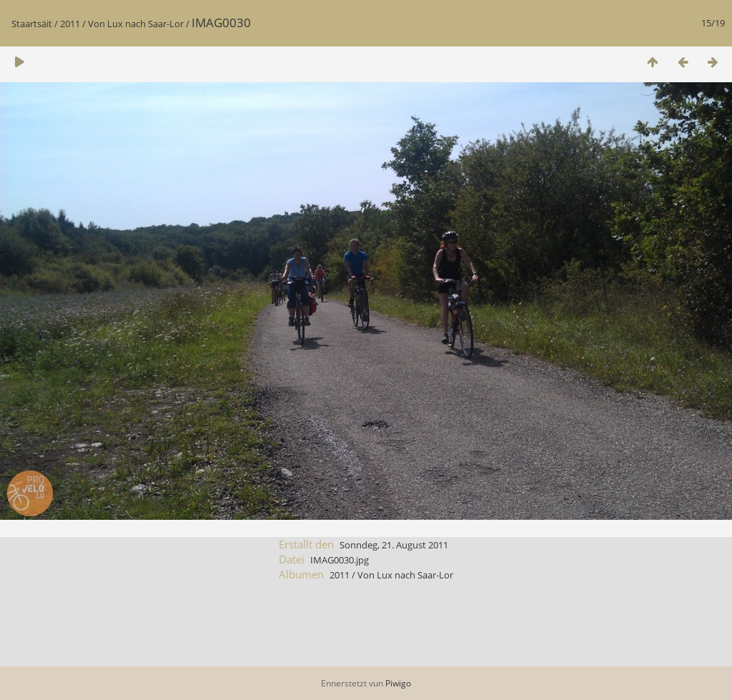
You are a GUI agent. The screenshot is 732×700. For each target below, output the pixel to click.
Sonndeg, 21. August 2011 (394, 545)
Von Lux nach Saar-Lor (136, 24)
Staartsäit (32, 24)
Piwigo (398, 683)
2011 (70, 24)
